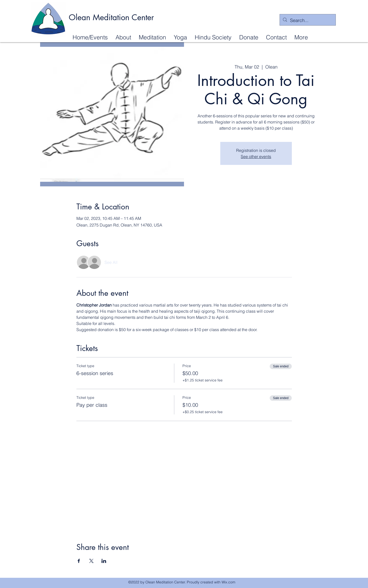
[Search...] (307, 20)
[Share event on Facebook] (79, 561)
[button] (123, 37)
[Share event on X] (91, 561)
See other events (256, 156)
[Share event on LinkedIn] (104, 561)
